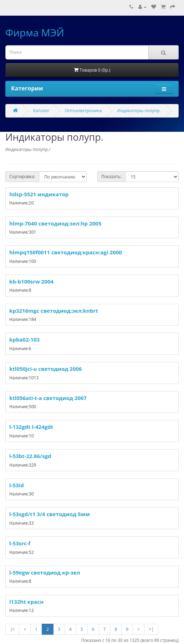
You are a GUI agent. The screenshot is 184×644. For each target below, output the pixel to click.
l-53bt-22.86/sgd (30, 456)
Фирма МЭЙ (35, 32)
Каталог (41, 111)
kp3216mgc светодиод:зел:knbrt (54, 311)
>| (151, 629)
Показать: (111, 176)
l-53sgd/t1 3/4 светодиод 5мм (50, 514)
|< (12, 629)
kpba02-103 (24, 339)
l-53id (17, 485)
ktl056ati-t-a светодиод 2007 (48, 398)
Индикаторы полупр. (139, 111)
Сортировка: (22, 176)
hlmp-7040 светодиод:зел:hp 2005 (55, 223)
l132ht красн (26, 602)
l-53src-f (20, 543)
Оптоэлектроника (83, 111)
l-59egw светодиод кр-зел (45, 572)
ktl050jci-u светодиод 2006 (45, 369)
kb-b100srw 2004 (31, 281)
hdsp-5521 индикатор (39, 194)
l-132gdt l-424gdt (31, 427)
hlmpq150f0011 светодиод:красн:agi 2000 (66, 252)
